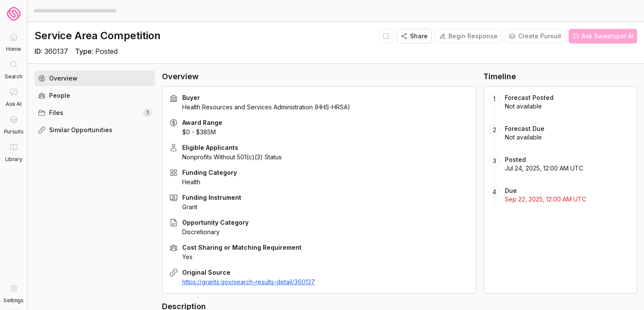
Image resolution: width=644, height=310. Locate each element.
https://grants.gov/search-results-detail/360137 (249, 282)
